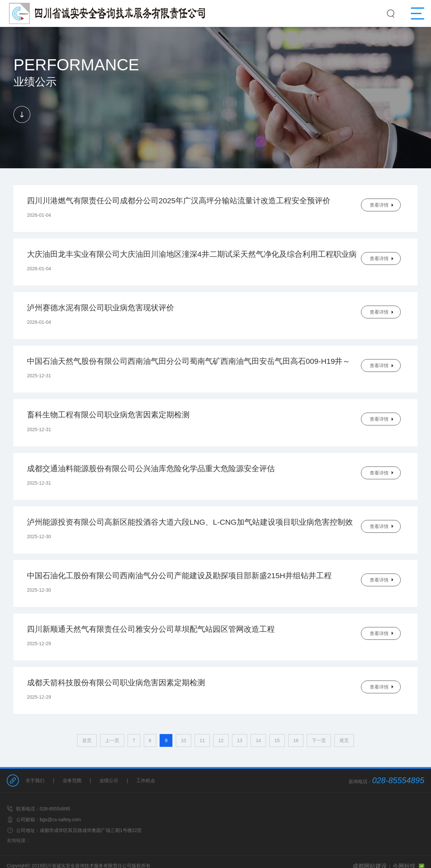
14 (258, 723)
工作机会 (146, 763)
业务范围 (72, 763)
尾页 (344, 723)
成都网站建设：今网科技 (394, 848)
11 (202, 723)
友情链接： (19, 823)
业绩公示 (109, 763)
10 (184, 723)
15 (277, 723)
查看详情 (379, 205)
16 (296, 723)
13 (240, 723)
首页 (87, 723)
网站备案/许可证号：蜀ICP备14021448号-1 (215, 858)
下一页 (319, 723)
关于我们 (35, 763)
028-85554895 (398, 763)
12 (221, 723)
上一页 (112, 723)
